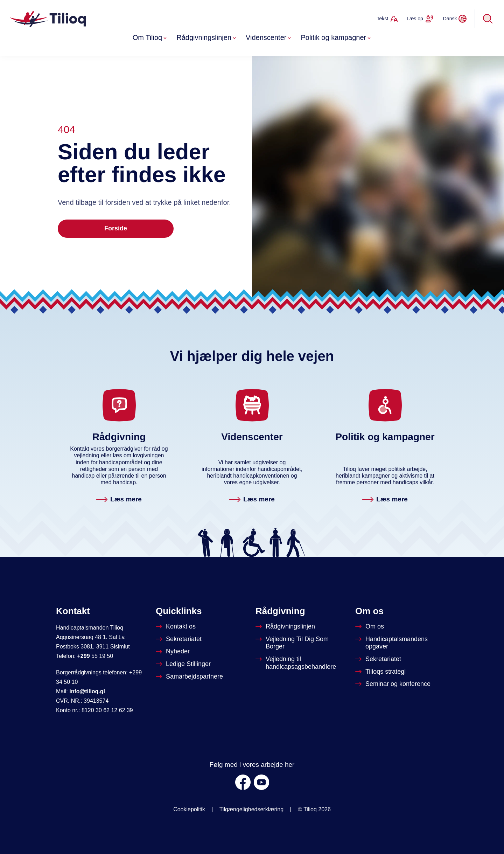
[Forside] (48, 19)
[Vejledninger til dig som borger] (302, 643)
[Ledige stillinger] (184, 664)
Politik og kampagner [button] (336, 37)
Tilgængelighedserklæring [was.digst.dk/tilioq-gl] (252, 809)
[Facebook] (243, 782)
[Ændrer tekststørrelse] (387, 19)
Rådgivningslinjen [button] (207, 37)
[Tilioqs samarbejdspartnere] (190, 677)
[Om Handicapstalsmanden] (402, 643)
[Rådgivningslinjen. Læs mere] (119, 500)
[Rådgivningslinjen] (286, 627)
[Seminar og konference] (394, 684)
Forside (116, 228)
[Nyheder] (173, 652)
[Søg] (488, 19)
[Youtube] (261, 782)
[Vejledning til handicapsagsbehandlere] (302, 663)
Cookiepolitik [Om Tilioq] (189, 809)
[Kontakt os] (176, 627)
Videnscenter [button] (269, 37)
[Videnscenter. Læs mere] (252, 500)
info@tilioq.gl (87, 691)
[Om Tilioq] (370, 627)
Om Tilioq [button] (150, 37)
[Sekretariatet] (179, 639)
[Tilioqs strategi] (381, 672)
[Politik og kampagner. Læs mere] (385, 500)
